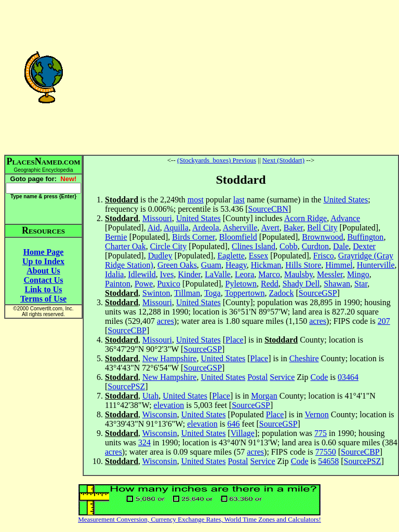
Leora (244, 274)
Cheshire (304, 358)
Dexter (364, 246)
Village (243, 433)
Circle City (169, 246)
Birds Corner (193, 237)
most (196, 200)
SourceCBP (127, 330)
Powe (144, 284)
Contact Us (44, 280)
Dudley (160, 256)
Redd (270, 284)
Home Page (44, 252)
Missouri (157, 218)
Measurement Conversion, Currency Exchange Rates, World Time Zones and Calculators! (199, 519)
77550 (326, 452)
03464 (348, 377)
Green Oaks (177, 265)
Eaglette (231, 256)
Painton (118, 284)
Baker (294, 228)
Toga (212, 293)
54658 (328, 461)
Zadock (281, 293)
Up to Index (43, 261)
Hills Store (303, 265)
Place (235, 340)
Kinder (189, 274)
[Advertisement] (241, 77)
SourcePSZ (126, 386)
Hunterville (376, 265)
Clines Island (254, 246)
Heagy (236, 265)
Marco (269, 274)
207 (384, 321)
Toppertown (244, 293)
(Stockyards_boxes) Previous (217, 160)
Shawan (337, 284)
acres (165, 321)
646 (233, 424)
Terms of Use (43, 299)
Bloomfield (238, 237)
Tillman (187, 293)
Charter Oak (125, 246)
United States (345, 200)
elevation (169, 405)
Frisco (324, 256)
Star (361, 284)
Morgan (264, 396)
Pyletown (241, 284)
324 (144, 442)
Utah (150, 396)
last (239, 200)
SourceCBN (268, 209)
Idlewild (142, 274)
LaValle (218, 274)
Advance (345, 218)
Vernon (317, 414)
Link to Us (43, 289)
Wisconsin (160, 414)
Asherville (240, 228)
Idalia (114, 274)
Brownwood (322, 237)
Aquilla (176, 228)
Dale (341, 246)
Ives (167, 274)
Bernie (116, 237)
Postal (257, 377)
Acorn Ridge (305, 218)
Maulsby (298, 274)
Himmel (339, 265)
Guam (211, 265)
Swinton (156, 293)
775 (321, 433)
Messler (330, 274)
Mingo (358, 274)
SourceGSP (318, 293)
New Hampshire (169, 358)
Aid (154, 228)
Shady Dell (301, 284)
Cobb (289, 246)
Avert (270, 228)
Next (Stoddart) (283, 160)
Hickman (266, 265)
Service (282, 377)
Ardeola (206, 228)
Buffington (365, 237)
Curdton (315, 246)
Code (320, 377)
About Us (43, 271)
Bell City (322, 228)
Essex (258, 256)
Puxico (168, 284)
